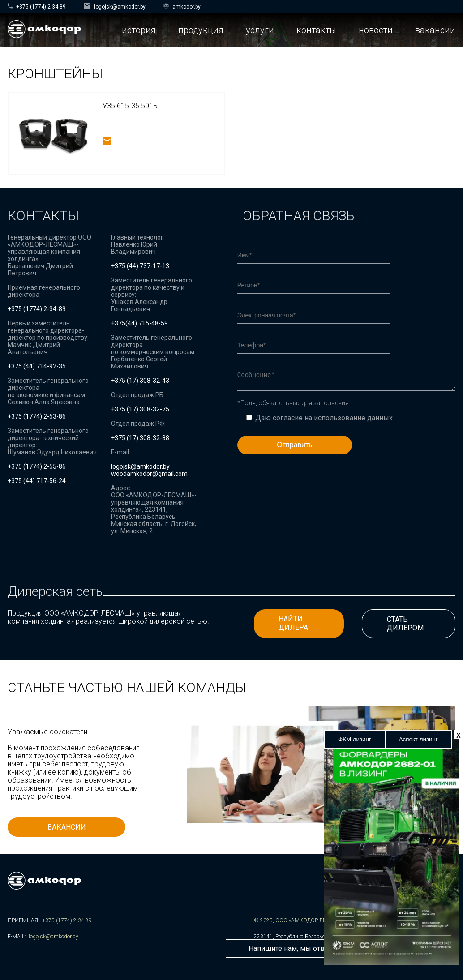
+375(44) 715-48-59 (139, 323)
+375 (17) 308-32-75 (140, 409)
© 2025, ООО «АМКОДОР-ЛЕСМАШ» (300, 920)
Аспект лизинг (418, 739)
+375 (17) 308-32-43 (140, 381)
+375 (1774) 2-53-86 (37, 416)
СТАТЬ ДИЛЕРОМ (405, 624)
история (139, 30)
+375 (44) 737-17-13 (140, 266)
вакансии (435, 30)
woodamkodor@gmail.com (149, 474)
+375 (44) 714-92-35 (37, 366)
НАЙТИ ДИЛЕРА (293, 623)
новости (376, 30)
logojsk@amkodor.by (115, 6)
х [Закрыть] (459, 735)
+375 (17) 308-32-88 (140, 438)
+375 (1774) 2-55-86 (37, 466)
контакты (316, 30)
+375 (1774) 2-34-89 (37, 6)
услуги (260, 30)
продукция (201, 30)
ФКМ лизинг (355, 739)
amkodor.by (182, 6)
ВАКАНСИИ (67, 827)
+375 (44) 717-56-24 (37, 481)
